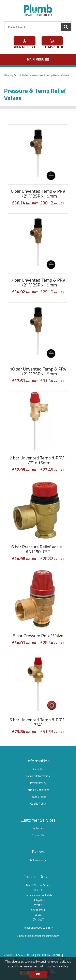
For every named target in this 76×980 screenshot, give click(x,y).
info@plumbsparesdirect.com (42, 936)
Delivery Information (38, 776)
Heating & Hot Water (16, 75)
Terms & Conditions (38, 790)
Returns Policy (38, 797)
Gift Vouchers (38, 860)
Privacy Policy (38, 783)
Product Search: (4, 21)
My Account (38, 828)
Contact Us (38, 835)
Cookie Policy (38, 804)
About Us (38, 769)
